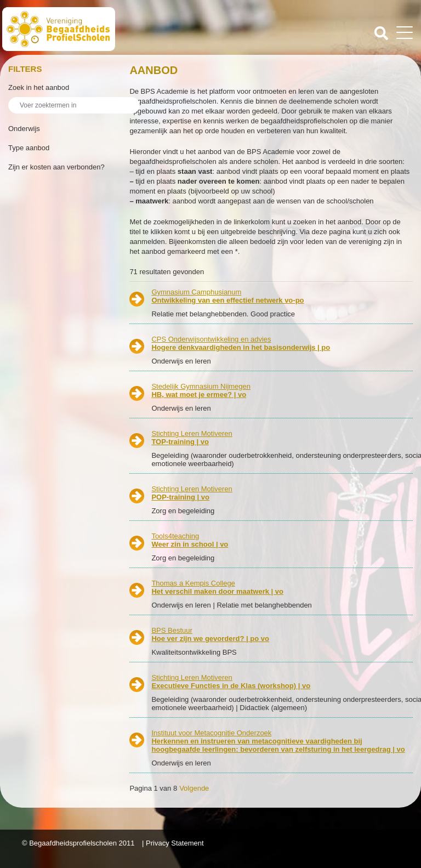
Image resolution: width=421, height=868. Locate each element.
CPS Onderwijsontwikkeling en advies (211, 339)
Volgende (194, 788)
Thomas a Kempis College (193, 583)
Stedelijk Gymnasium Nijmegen (201, 386)
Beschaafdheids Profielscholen (107, 29)
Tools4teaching (175, 536)
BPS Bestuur (172, 630)
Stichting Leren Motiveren (192, 433)
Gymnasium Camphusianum (196, 292)
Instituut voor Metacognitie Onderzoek (211, 733)
